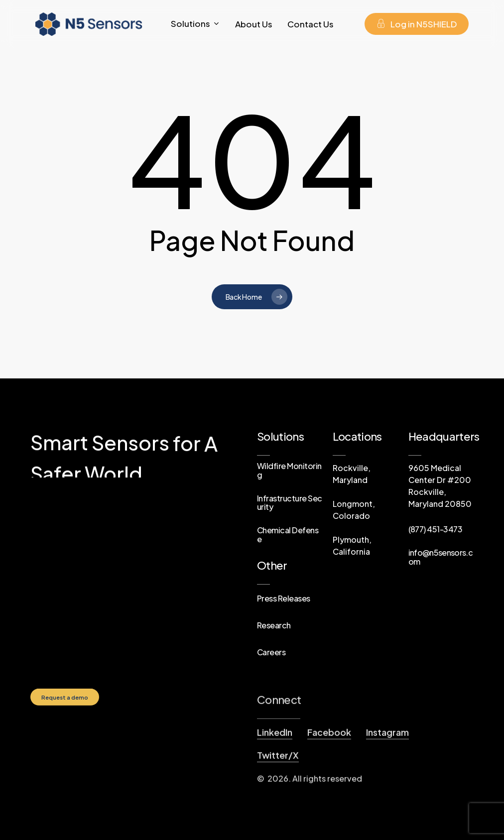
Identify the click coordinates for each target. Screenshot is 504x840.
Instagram (387, 773)
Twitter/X (278, 795)
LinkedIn (275, 773)
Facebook (329, 773)
